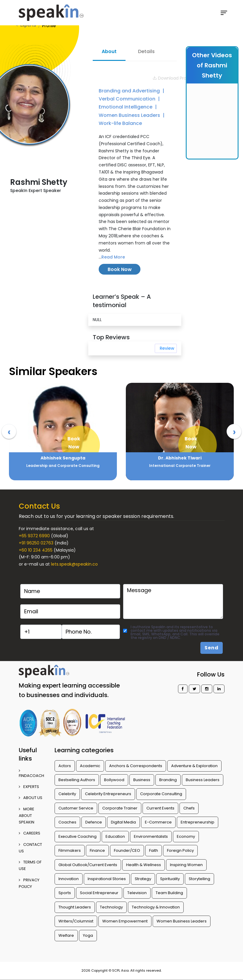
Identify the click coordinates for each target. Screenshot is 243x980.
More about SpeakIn (27, 816)
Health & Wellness (144, 865)
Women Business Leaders (130, 115)
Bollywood (114, 780)
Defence (94, 822)
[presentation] (9, 431)
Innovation (69, 879)
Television (137, 893)
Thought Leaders (75, 907)
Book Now (120, 269)
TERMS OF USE (30, 865)
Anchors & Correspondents (136, 766)
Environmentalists (151, 836)
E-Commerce (158, 822)
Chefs (189, 808)
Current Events (160, 808)
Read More (113, 257)
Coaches (67, 822)
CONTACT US (30, 848)
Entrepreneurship (198, 822)
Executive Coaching (78, 836)
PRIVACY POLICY (29, 883)
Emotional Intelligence (126, 107)
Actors (65, 766)
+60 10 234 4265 (36, 550)
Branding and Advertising (130, 91)
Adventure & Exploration (194, 766)
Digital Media (123, 822)
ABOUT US (31, 798)
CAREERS (30, 833)
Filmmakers (70, 850)
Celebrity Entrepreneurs (108, 794)
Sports (65, 893)
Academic (90, 766)
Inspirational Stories (107, 879)
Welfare (66, 935)
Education (115, 836)
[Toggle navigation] (224, 13)
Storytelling (199, 879)
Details (146, 51)
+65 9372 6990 (34, 536)
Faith (154, 850)
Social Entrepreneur (99, 893)
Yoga (88, 935)
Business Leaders (203, 780)
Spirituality (170, 879)
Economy (186, 836)
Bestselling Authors (77, 780)
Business (142, 780)
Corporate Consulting (161, 794)
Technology (111, 907)
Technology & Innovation (156, 907)
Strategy (143, 879)
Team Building (169, 893)
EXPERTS (29, 787)
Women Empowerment (125, 921)
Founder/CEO (127, 850)
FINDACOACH (31, 774)
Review (167, 348)
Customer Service (76, 808)
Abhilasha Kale (63, 458)
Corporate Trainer (120, 808)
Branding (168, 780)
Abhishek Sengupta (180, 458)
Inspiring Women (186, 865)
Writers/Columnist (76, 921)
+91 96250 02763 (36, 543)
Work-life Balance (120, 123)
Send (212, 648)
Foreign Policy (180, 850)
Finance (97, 850)
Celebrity (67, 794)
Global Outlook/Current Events (88, 865)
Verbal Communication (128, 99)
